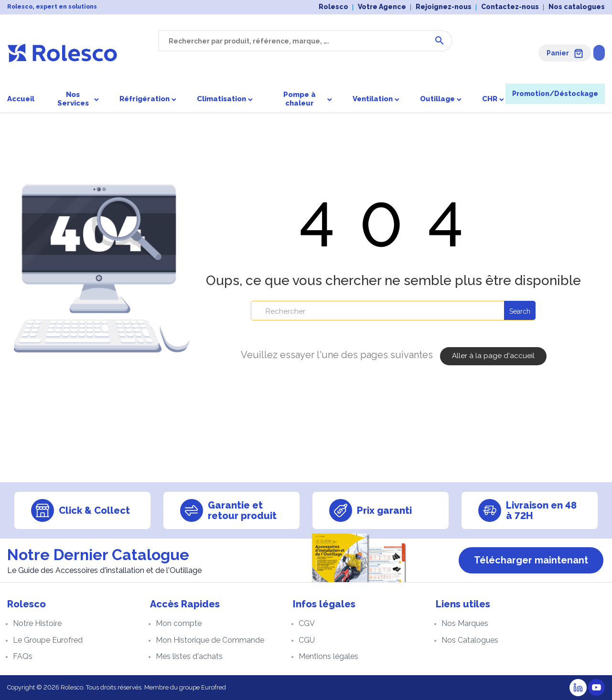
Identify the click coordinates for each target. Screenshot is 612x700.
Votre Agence (382, 7)
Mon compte (179, 623)
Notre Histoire (37, 623)
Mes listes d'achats (189, 656)
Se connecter (575, 53)
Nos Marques (465, 623)
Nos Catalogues (470, 640)
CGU (307, 640)
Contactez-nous (510, 7)
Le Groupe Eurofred (48, 640)
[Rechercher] (393, 312)
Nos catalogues (577, 7)
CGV (307, 623)
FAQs (23, 656)
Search (520, 312)
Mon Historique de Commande (210, 640)
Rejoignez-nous (444, 7)
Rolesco (333, 7)
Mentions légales (328, 656)
